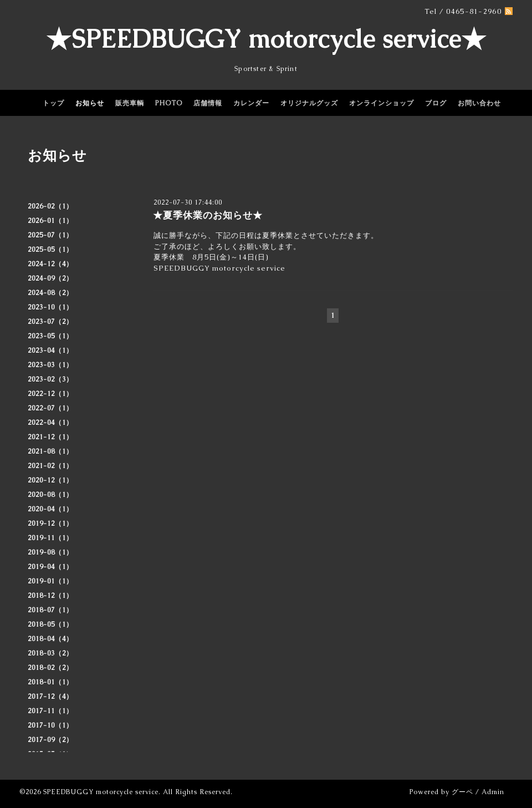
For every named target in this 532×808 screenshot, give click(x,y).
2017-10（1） (50, 725)
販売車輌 (130, 103)
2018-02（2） (50, 668)
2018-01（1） (50, 682)
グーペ (462, 792)
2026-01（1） (50, 221)
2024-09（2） (50, 278)
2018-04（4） (50, 639)
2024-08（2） (50, 293)
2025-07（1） (50, 235)
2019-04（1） (50, 567)
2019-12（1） (50, 524)
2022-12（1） (50, 394)
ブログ (436, 103)
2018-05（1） (50, 624)
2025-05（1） (50, 250)
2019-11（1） (50, 538)
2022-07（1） (50, 408)
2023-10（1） (50, 307)
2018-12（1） (50, 596)
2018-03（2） (50, 653)
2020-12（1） (50, 480)
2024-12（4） (50, 264)
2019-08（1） (50, 552)
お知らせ (90, 103)
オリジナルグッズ (309, 103)
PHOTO (169, 103)
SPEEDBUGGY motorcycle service (101, 792)
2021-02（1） (50, 466)
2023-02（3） (50, 379)
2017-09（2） (50, 740)
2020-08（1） (50, 495)
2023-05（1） (50, 336)
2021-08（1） (50, 451)
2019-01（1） (50, 581)
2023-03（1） (50, 365)
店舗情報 (208, 103)
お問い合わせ (479, 103)
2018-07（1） (50, 610)
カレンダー (251, 103)
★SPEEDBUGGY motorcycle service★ (266, 39)
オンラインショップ (382, 103)
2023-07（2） (50, 322)
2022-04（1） (50, 423)
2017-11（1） (50, 711)
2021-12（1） (50, 437)
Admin (493, 792)
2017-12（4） (50, 697)
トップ (53, 103)
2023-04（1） (50, 350)
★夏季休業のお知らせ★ (208, 215)
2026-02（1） (50, 206)
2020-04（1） (50, 509)
